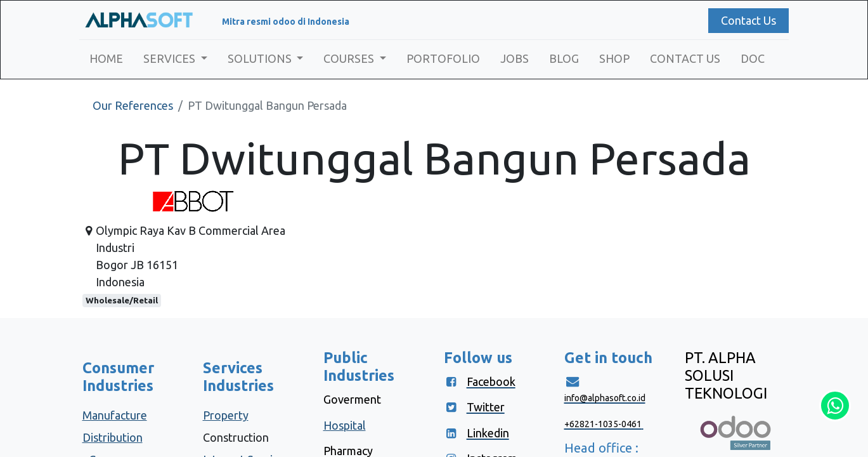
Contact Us (745, 20)
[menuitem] (109, 59)
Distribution (113, 437)
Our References (133, 105)
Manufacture (115, 415)
